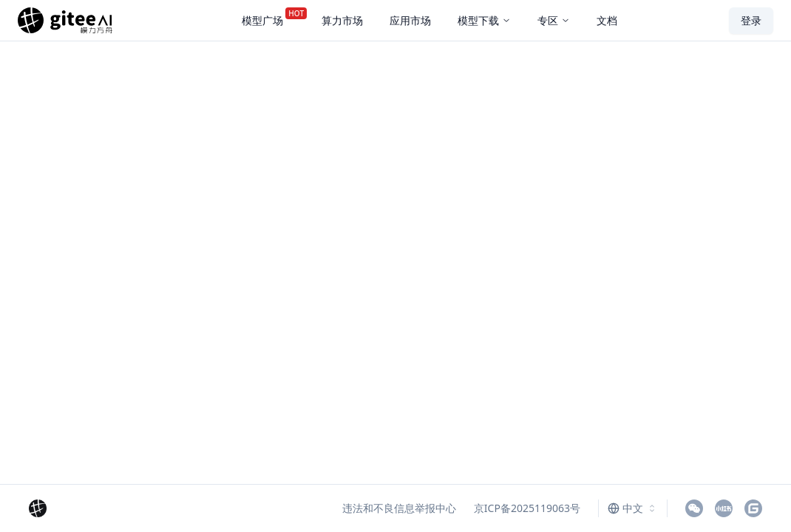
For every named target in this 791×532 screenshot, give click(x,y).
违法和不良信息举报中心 (399, 508)
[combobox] (633, 508)
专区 (554, 20)
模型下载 (484, 20)
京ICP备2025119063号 (527, 508)
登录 (751, 20)
